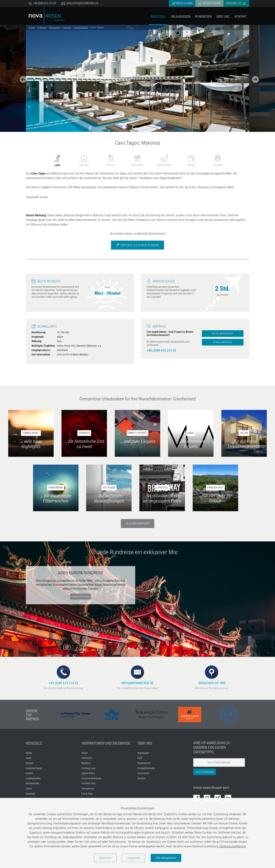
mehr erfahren (81, 597)
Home (32, 27)
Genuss (111, 161)
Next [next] (126, 287)
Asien (29, 758)
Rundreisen (203, 16)
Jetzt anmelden (205, 772)
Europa (67, 27)
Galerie (218, 161)
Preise (191, 161)
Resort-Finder (209, 3)
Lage (57, 161)
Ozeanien (31, 794)
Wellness (137, 161)
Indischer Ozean (34, 768)
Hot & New (87, 794)
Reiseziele (158, 16)
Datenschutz (144, 763)
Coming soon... (89, 768)
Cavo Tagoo (97, 27)
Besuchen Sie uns (212, 675)
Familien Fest (89, 783)
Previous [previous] (89, 287)
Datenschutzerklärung (233, 846)
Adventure (87, 758)
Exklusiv (42, 27)
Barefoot (86, 763)
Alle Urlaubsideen (138, 523)
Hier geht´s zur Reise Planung (137, 245)
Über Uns (223, 16)
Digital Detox (88, 773)
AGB (140, 758)
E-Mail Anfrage (223, 342)
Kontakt (241, 16)
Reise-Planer (182, 3)
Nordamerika (33, 783)
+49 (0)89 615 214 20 (42, 3)
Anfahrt (141, 778)
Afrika (29, 753)
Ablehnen (105, 858)
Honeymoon (88, 789)
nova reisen (143, 773)
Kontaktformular (146, 768)
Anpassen (134, 858)
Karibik (29, 773)
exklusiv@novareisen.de (80, 3)
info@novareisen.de (137, 675)
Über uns (145, 743)
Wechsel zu (236, 3)
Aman (85, 753)
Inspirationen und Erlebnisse (106, 743)
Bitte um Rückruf (223, 334)
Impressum (143, 753)
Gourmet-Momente (91, 778)
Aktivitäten (164, 161)
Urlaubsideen (180, 16)
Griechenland (81, 27)
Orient (29, 789)
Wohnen (84, 161)
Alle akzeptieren (166, 858)
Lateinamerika (33, 778)
